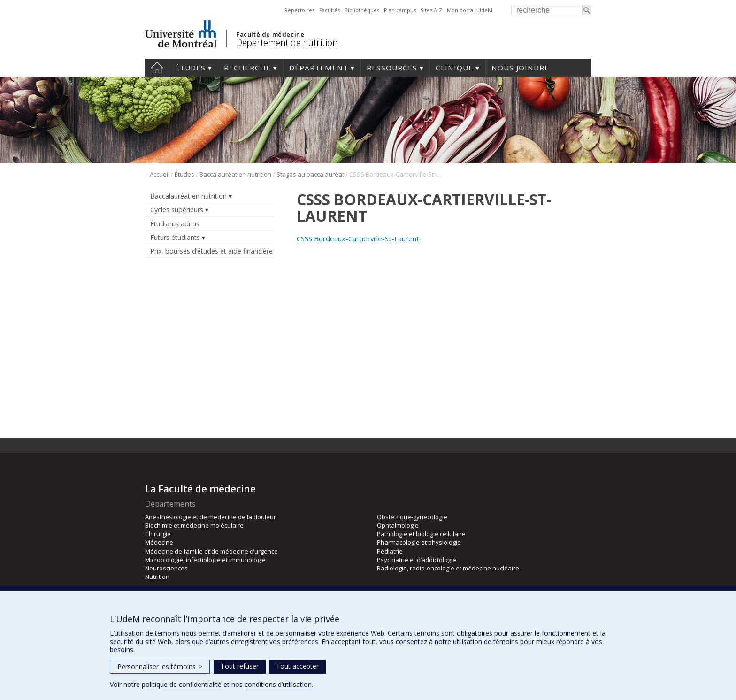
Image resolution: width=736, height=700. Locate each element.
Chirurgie (158, 534)
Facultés (330, 10)
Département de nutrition (287, 42)
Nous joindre (520, 68)
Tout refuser (240, 666)
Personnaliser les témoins (160, 666)
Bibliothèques (362, 10)
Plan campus (400, 10)
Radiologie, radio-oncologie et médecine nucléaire (448, 568)
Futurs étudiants (175, 237)
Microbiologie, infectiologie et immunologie (205, 560)
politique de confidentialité (182, 684)
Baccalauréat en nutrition (235, 174)
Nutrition (157, 577)
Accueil (157, 68)
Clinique (454, 68)
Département (319, 68)
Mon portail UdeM (470, 10)
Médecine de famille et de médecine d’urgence (211, 551)
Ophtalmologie (398, 525)
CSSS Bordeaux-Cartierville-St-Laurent (358, 238)
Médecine (159, 542)
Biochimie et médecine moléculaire (194, 525)
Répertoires (299, 10)
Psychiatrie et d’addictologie (417, 560)
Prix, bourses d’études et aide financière (211, 251)
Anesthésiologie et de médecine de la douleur (211, 517)
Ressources (392, 68)
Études (190, 68)
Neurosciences (166, 568)
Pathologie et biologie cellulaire (421, 534)
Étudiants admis (175, 224)
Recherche (247, 68)
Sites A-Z (431, 10)
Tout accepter (297, 666)
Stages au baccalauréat (310, 174)
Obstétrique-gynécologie (412, 517)
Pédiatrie (390, 551)
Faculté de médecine (270, 34)
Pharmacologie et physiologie (419, 542)
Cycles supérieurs (177, 210)
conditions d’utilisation (278, 684)
